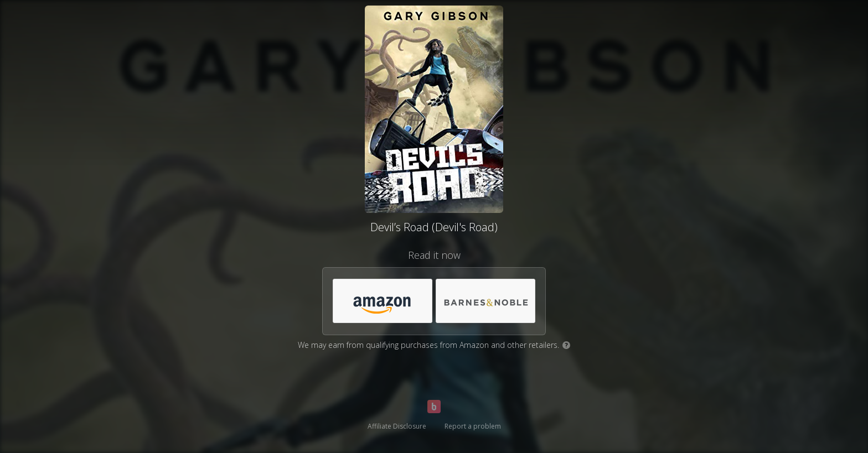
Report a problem (473, 426)
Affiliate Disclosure (397, 426)
